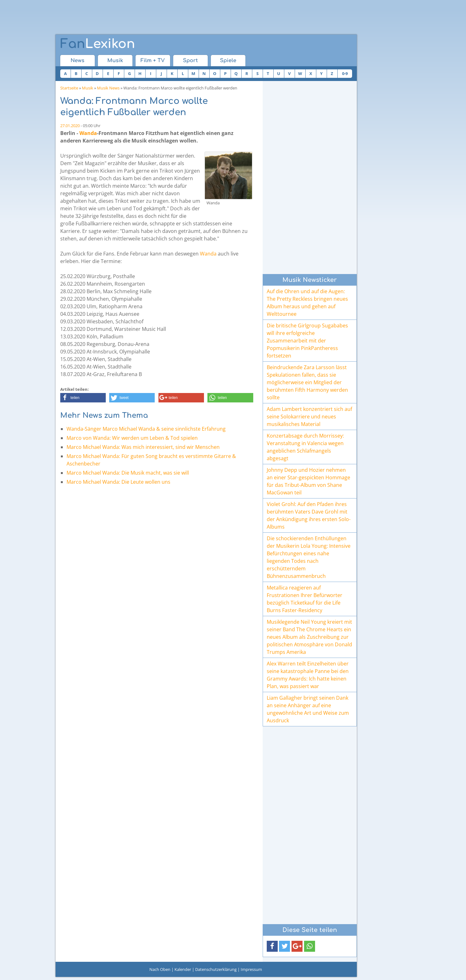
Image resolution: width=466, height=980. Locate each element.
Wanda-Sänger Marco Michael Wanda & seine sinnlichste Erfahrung (146, 429)
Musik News (108, 88)
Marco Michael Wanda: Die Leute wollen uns (118, 482)
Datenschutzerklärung (216, 969)
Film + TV (153, 61)
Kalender (183, 969)
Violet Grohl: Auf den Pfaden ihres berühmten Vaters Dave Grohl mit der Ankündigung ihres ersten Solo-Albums (309, 515)
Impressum (251, 969)
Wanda (88, 133)
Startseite (69, 88)
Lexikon (98, 44)
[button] (83, 398)
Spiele (228, 61)
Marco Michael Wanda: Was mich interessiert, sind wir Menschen (143, 447)
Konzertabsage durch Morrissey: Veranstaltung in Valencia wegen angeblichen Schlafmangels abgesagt (305, 447)
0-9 (345, 73)
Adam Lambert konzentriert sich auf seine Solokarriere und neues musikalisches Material (309, 417)
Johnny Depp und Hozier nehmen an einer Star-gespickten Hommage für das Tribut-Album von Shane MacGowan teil (308, 481)
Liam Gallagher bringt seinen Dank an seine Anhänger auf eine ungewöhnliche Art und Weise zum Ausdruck (308, 709)
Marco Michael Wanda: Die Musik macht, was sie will (128, 473)
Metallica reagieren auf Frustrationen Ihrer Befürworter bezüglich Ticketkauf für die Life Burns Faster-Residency (305, 599)
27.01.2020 (70, 126)
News (78, 61)
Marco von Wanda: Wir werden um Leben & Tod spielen (132, 438)
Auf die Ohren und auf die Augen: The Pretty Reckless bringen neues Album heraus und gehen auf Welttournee (307, 303)
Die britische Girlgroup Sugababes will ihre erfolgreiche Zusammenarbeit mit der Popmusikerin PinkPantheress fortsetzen (307, 341)
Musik (115, 61)
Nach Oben (160, 969)
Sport (190, 61)
